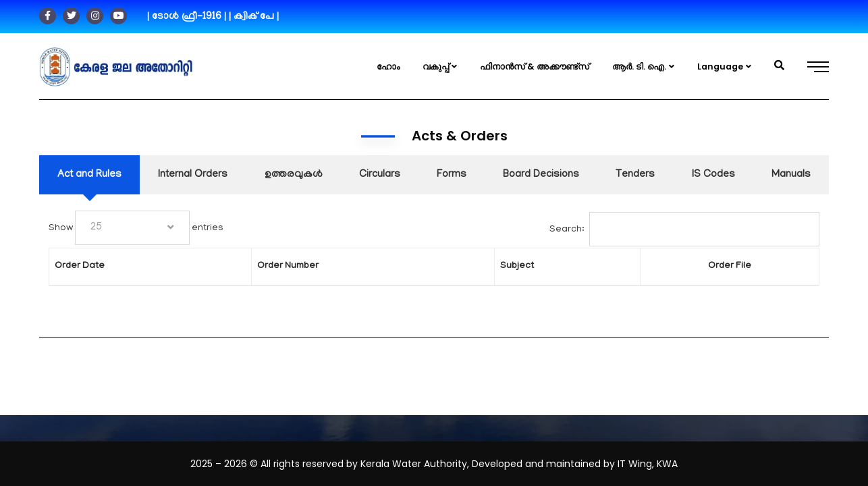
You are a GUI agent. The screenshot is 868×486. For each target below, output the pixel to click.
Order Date (80, 266)
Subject (456, 266)
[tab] (89, 175)
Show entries (106, 228)
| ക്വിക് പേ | (254, 17)
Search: (685, 229)
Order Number (259, 266)
